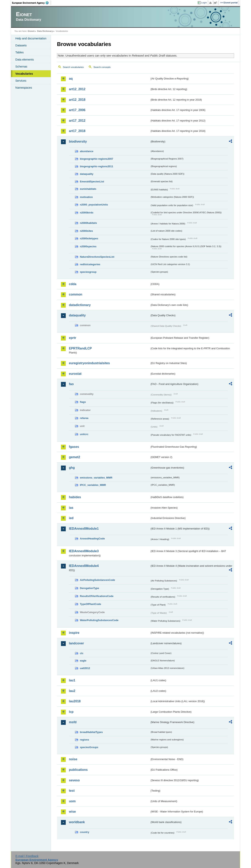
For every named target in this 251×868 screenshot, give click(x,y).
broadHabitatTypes (91, 732)
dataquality (87, 174)
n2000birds (87, 213)
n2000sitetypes (89, 238)
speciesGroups (89, 747)
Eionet (31, 31)
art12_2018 (77, 100)
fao (71, 384)
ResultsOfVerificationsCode (97, 596)
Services (21, 81)
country (85, 832)
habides (75, 497)
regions (84, 740)
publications (78, 770)
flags (83, 402)
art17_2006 (77, 110)
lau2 (72, 691)
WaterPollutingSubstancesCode (99, 620)
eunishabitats (88, 189)
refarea (84, 418)
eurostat (75, 374)
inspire (74, 633)
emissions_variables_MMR (96, 478)
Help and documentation (31, 38)
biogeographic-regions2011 (97, 166)
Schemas (21, 67)
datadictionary (80, 305)
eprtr (73, 338)
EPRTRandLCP (80, 348)
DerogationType (89, 588)
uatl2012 (85, 668)
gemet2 (75, 457)
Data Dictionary (45, 31)
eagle (83, 661)
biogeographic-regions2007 (97, 159)
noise (73, 759)
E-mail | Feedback (27, 856)
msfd (73, 722)
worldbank (77, 822)
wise (72, 812)
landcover (76, 643)
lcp (71, 712)
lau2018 (75, 701)
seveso (74, 780)
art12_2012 (77, 89)
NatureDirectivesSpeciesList (97, 257)
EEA (32, 3)
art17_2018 (77, 131)
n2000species (88, 246)
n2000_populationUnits (94, 205)
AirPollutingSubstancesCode (97, 580)
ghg (72, 468)
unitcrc (84, 434)
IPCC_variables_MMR (93, 485)
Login (204, 3)
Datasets (21, 45)
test (72, 791)
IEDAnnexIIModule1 (84, 529)
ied (71, 518)
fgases (74, 447)
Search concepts (102, 67)
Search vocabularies (73, 67)
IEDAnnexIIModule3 (84, 551)
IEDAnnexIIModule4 (84, 566)
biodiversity (78, 141)
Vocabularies (24, 74)
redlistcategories (90, 264)
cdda (73, 284)
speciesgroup (88, 272)
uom (72, 801)
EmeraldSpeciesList (92, 182)
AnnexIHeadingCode (92, 539)
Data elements (25, 60)
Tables (20, 52)
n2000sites (86, 231)
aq (71, 79)
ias (71, 508)
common (76, 294)
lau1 (72, 680)
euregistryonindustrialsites (89, 363)
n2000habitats (88, 223)
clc (82, 653)
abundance (87, 151)
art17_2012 (77, 121)
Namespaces (24, 88)
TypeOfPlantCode (90, 604)
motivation (86, 197)
